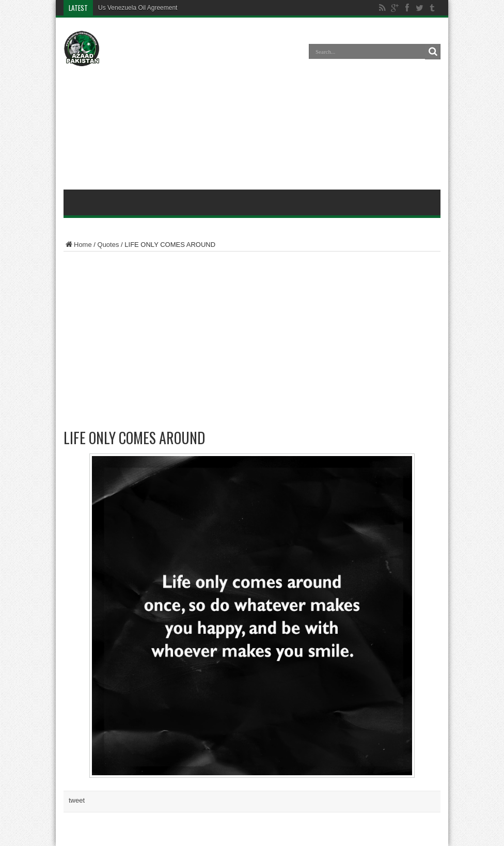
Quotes (108, 245)
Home (78, 245)
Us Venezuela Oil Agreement (138, 8)
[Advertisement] (252, 105)
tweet (77, 800)
